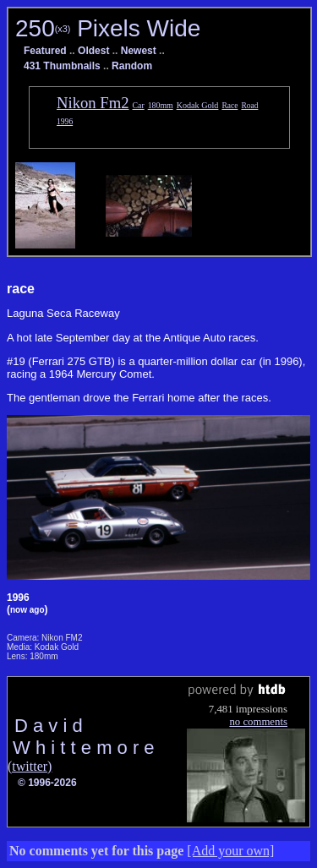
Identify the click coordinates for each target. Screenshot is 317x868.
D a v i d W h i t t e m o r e (81, 737)
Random (132, 66)
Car (139, 105)
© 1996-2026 (47, 783)
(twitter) (30, 766)
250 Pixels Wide (108, 28)
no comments (258, 722)
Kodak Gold (198, 105)
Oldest (93, 51)
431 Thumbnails (62, 66)
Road (249, 106)
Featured (45, 51)
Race (230, 106)
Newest (139, 51)
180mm (161, 105)
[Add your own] (230, 851)
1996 (65, 121)
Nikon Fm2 (93, 103)
